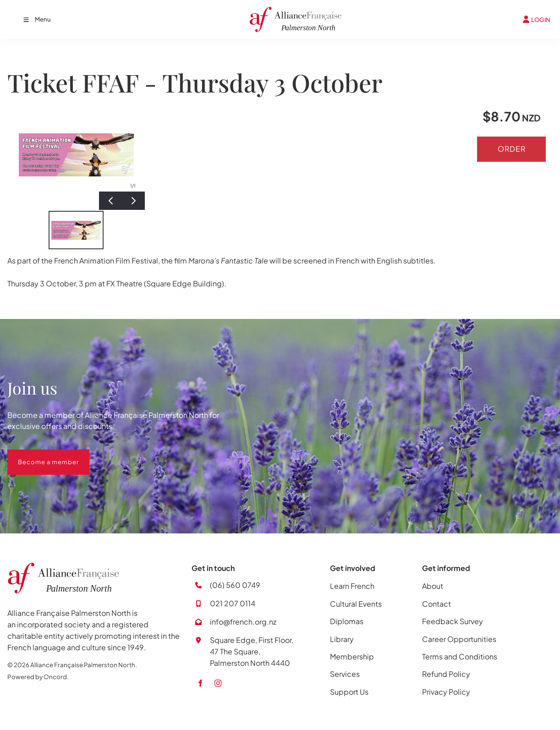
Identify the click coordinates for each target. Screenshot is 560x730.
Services (345, 674)
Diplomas (347, 621)
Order (512, 149)
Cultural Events (356, 604)
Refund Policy (446, 674)
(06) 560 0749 (235, 585)
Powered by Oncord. (38, 677)
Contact (436, 604)
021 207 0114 (233, 603)
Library (342, 639)
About (433, 586)
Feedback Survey (453, 621)
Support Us (349, 692)
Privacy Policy (446, 692)
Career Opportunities (459, 639)
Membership (352, 656)
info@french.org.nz (243, 622)
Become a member (38, 455)
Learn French (352, 586)
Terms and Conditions (460, 656)
